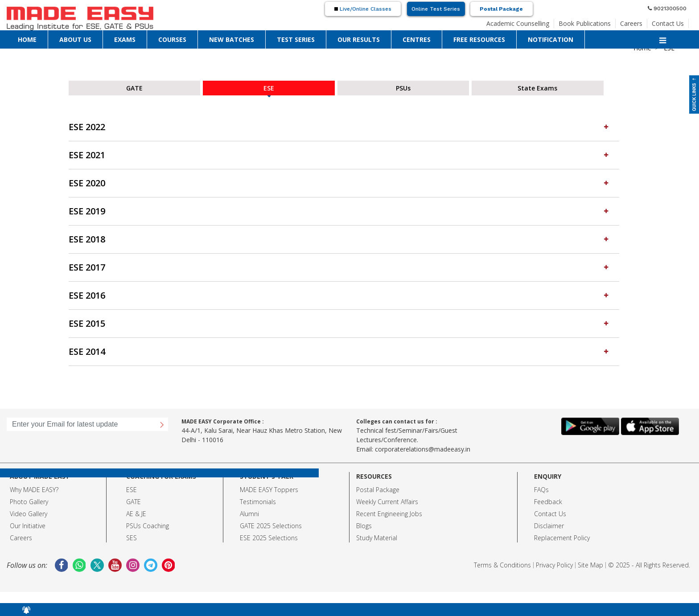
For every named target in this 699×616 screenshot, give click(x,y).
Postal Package (501, 9)
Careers (631, 23)
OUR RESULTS (359, 39)
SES (132, 538)
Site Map (590, 565)
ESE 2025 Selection (267, 538)
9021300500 (667, 8)
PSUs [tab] (403, 88)
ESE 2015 (339, 323)
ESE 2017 (339, 267)
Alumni (249, 514)
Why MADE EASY (33, 490)
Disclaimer (549, 526)
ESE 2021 (339, 155)
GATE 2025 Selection (269, 526)
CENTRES (417, 39)
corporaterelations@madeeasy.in (423, 449)
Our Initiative (28, 526)
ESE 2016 (339, 295)
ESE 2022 (339, 127)
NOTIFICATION (551, 39)
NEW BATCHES (232, 39)
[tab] (344, 127)
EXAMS (125, 39)
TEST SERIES (296, 39)
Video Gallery (29, 514)
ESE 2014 (339, 351)
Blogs (364, 526)
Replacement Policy (562, 538)
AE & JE (136, 514)
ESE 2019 (339, 211)
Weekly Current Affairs (387, 502)
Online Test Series (436, 9)
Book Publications (585, 23)
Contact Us (668, 23)
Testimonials (258, 502)
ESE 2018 (339, 239)
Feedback (548, 502)
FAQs (541, 490)
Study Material (377, 538)
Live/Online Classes (363, 9)
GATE (134, 502)
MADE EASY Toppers (269, 490)
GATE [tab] (134, 88)
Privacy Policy (554, 565)
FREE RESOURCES (479, 39)
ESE (132, 490)
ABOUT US (75, 39)
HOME (27, 39)
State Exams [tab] (537, 88)
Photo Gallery (29, 502)
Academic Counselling (518, 23)
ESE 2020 (339, 183)
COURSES (172, 39)
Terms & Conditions (502, 565)
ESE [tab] (269, 88)
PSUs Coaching (148, 526)
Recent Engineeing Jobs (389, 514)
